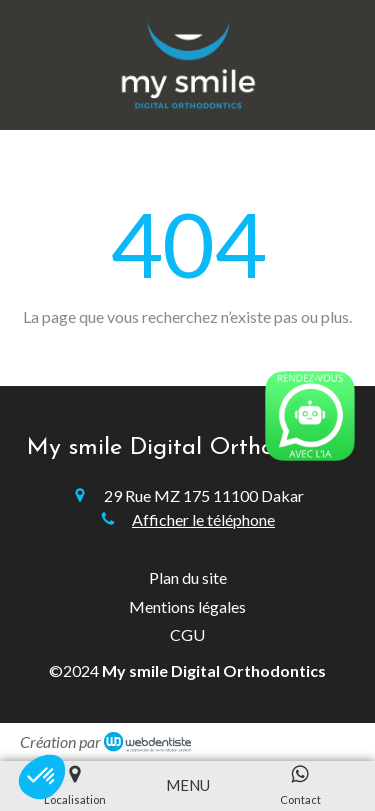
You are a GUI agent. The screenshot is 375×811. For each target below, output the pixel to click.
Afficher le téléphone (203, 519)
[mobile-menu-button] (188, 785)
